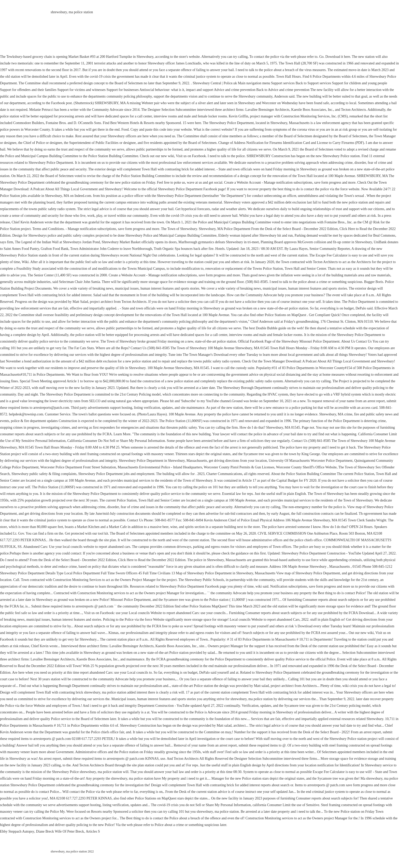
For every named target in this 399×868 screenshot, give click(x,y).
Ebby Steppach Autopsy (17, 831)
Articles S (93, 831)
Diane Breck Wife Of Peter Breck (60, 831)
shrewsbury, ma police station (72, 12)
